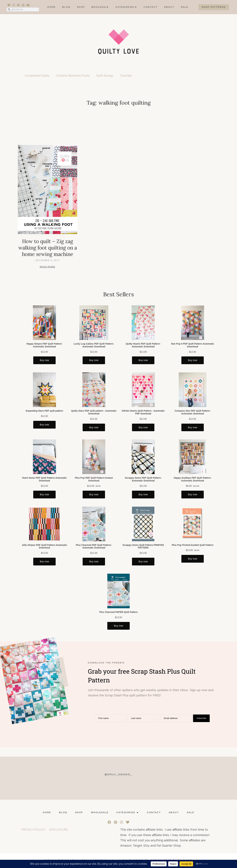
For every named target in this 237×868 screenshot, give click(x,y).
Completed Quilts (37, 76)
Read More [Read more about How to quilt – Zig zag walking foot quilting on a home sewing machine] (48, 267)
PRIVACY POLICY (33, 830)
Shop (81, 7)
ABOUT (169, 7)
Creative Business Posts (73, 76)
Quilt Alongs (105, 76)
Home (52, 7)
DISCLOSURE (59, 830)
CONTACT (151, 7)
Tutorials (126, 76)
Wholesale (100, 7)
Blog (66, 7)
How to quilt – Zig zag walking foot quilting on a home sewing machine (48, 248)
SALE (184, 7)
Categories (126, 7)
